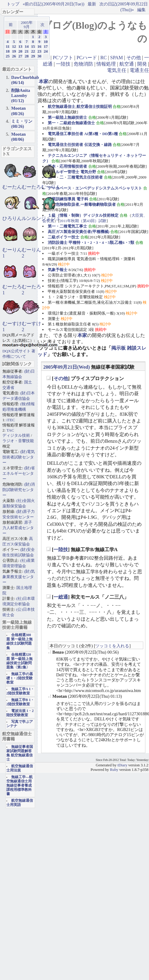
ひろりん (12, 218)
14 (27, 47)
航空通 (127, 64)
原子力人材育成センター (18, 528)
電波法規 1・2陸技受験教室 (20, 713)
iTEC (11, 420)
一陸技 (63, 64)
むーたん (12, 187)
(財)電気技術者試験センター (19, 457)
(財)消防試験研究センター (19, 490)
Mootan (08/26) (18, 111)
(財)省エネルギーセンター (19, 473)
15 (33, 47)
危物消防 (83, 64)
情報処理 (106, 64)
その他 (134, 58)
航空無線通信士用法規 (20, 768)
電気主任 (117, 70)
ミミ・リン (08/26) (22, 124)
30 (39, 56)
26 (14, 56)
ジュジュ (51, 218)
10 (46, 42)
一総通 (61, 597)
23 (39, 51)
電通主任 (139, 70)
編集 (141, 10)
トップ (13, 4)
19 (14, 51)
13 (20, 47)
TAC (10, 430)
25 (8, 56)
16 (39, 47)
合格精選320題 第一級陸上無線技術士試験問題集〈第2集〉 (19, 661)
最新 (92, 4)
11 (8, 47)
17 (46, 47)
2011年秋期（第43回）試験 (83, 221)
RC (104, 58)
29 (33, 56)
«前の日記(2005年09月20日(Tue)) (53, 4)
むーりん (51, 187)
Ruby (114, 770)
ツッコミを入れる (112, 646)
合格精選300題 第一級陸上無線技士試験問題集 (19, 641)
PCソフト (63, 58)
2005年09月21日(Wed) (66, 367)
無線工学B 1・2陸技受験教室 (20, 702)
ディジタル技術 (16, 435)
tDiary (123, 765)
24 (46, 51)
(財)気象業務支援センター (19, 577)
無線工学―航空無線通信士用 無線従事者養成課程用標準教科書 (19, 786)
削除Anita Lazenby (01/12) (21, 96)
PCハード (87, 58)
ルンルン (31, 218)
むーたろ (31, 187)
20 (20, 51)
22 (33, 51)
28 (27, 56)
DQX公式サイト (17, 351)
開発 (142, 64)
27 (20, 56)
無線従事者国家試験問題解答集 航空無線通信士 (20, 753)
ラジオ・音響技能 (18, 441)
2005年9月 (27, 25)
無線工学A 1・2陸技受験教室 (20, 691)
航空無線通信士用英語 (20, 803)
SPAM (116, 58)
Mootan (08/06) (18, 137)
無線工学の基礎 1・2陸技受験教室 (20, 678)
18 (8, 51)
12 (14, 47)
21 (27, 51)
